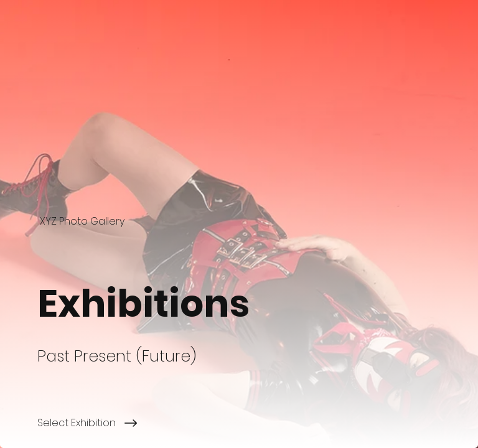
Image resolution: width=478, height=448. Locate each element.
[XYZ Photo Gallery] (83, 221)
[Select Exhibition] (258, 423)
